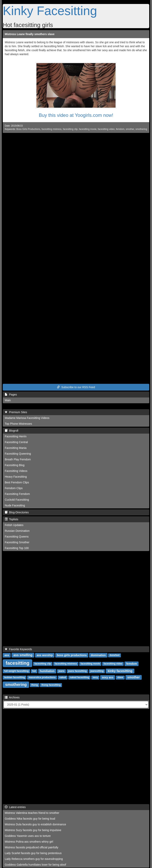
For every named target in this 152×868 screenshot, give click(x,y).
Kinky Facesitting (50, 11)
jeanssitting (97, 671)
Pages (11, 395)
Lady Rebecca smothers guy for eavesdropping (34, 859)
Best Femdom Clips (17, 482)
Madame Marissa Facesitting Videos (27, 418)
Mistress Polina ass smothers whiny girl (29, 842)
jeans (61, 671)
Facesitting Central (16, 442)
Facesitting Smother (17, 542)
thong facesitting (51, 685)
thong (35, 685)
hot (34, 671)
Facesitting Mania (16, 448)
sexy (95, 678)
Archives (12, 697)
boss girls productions (72, 655)
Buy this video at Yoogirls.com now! (76, 115)
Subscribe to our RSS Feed (76, 387)
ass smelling (23, 655)
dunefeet (115, 655)
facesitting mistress (52, 129)
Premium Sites (16, 412)
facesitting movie (88, 129)
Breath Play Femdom (18, 459)
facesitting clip (70, 129)
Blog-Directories (17, 512)
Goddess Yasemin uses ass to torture (28, 836)
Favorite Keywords (18, 649)
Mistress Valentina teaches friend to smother (32, 813)
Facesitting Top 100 (17, 548)
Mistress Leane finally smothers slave (30, 34)
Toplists (11, 519)
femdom (120, 129)
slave (120, 678)
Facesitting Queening (18, 454)
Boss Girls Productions (28, 129)
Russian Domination (17, 531)
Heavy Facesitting (16, 477)
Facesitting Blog (15, 465)
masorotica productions (42, 678)
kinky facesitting (120, 671)
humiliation (47, 671)
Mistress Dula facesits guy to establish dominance (35, 824)
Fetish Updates (14, 525)
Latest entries (15, 807)
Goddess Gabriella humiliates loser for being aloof (35, 865)
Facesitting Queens (17, 537)
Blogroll (11, 431)
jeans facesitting (77, 671)
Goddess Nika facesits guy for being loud (30, 819)
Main (8, 400)
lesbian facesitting (15, 678)
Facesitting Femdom (17, 494)
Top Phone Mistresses (18, 424)
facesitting (17, 663)
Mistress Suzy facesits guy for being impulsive (33, 830)
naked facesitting (79, 678)
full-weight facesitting (16, 671)
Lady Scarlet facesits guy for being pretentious (33, 853)
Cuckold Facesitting (17, 500)
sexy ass (108, 677)
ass (7, 655)
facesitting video (106, 129)
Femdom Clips (14, 488)
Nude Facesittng (15, 505)
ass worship (45, 655)
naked (63, 678)
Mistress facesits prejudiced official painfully (32, 847)
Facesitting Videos (16, 471)
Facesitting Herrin (16, 436)
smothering (141, 129)
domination (98, 655)
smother (130, 129)
